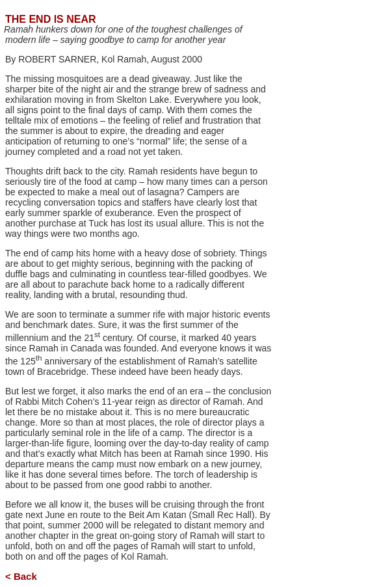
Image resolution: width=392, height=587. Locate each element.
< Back (21, 576)
